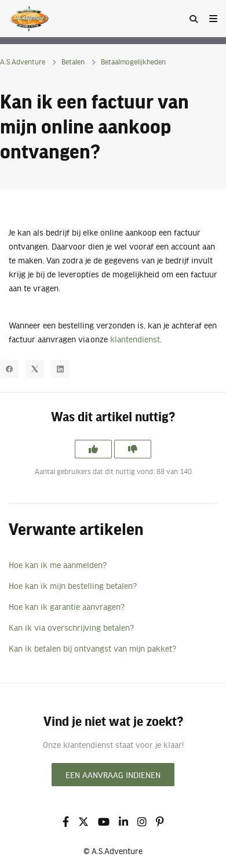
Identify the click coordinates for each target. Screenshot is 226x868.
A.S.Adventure (23, 62)
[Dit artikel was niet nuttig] (133, 449)
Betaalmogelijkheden (133, 62)
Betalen (73, 62)
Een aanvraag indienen (113, 775)
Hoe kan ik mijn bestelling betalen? (73, 585)
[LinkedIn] (60, 369)
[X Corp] (35, 369)
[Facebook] (9, 369)
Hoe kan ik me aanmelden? (58, 565)
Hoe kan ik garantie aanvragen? (67, 606)
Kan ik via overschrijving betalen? (71, 627)
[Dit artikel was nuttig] (93, 449)
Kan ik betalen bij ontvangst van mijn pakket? (92, 648)
